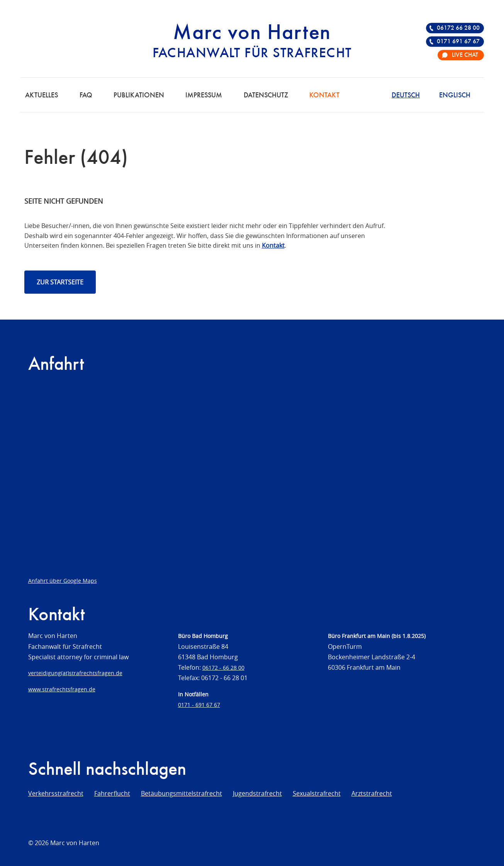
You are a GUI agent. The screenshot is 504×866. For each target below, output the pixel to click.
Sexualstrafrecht (317, 793)
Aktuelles (42, 95)
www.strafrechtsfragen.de (62, 689)
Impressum (204, 95)
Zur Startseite (60, 282)
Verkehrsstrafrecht (56, 793)
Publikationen (139, 95)
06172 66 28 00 (458, 28)
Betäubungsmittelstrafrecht (182, 793)
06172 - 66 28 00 (223, 668)
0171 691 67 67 (458, 42)
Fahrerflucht (112, 793)
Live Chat (465, 55)
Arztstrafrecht (372, 793)
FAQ (86, 95)
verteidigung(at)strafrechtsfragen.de (75, 673)
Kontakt (324, 95)
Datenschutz (266, 95)
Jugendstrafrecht (257, 793)
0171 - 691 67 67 (199, 705)
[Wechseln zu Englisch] (455, 95)
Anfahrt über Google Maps (63, 581)
